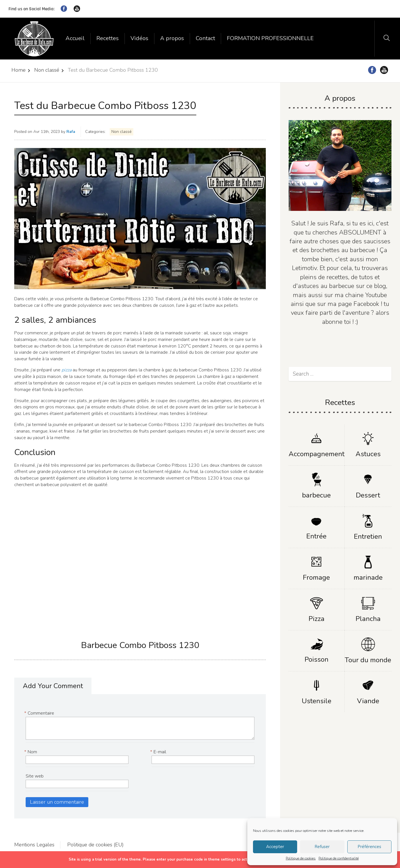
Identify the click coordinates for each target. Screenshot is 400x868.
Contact (205, 38)
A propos (172, 38)
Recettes (108, 38)
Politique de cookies (301, 858)
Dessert (368, 495)
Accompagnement (317, 454)
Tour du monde (368, 660)
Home (19, 70)
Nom (31, 752)
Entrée (316, 536)
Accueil (75, 38)
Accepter (275, 847)
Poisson (317, 659)
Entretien (368, 536)
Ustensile (317, 701)
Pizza (317, 619)
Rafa (71, 132)
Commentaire (40, 713)
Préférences (369, 847)
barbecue (316, 495)
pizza (67, 370)
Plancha (368, 619)
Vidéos (139, 38)
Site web (35, 776)
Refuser (322, 847)
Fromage (316, 577)
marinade (368, 577)
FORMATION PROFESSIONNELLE (270, 38)
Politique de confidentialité (339, 858)
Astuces (368, 454)
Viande (368, 701)
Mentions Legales (34, 845)
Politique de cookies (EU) (95, 845)
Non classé (47, 70)
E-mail (159, 752)
